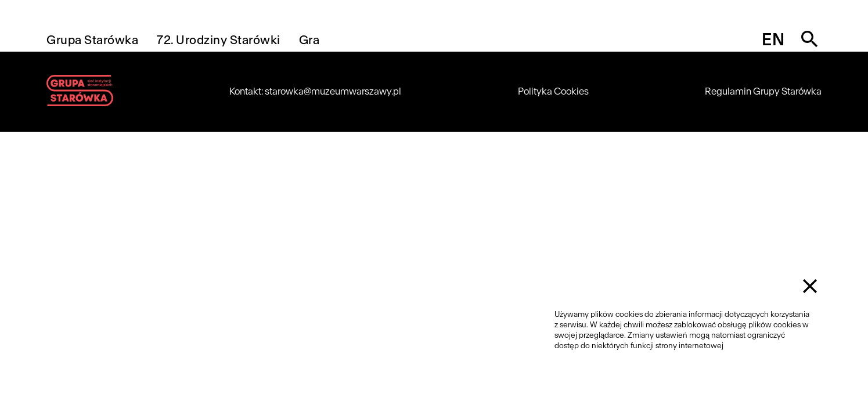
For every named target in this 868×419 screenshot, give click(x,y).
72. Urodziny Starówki (219, 40)
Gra (309, 40)
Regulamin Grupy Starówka (763, 91)
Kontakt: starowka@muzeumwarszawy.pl (315, 91)
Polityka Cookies (553, 91)
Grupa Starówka (92, 40)
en (773, 39)
